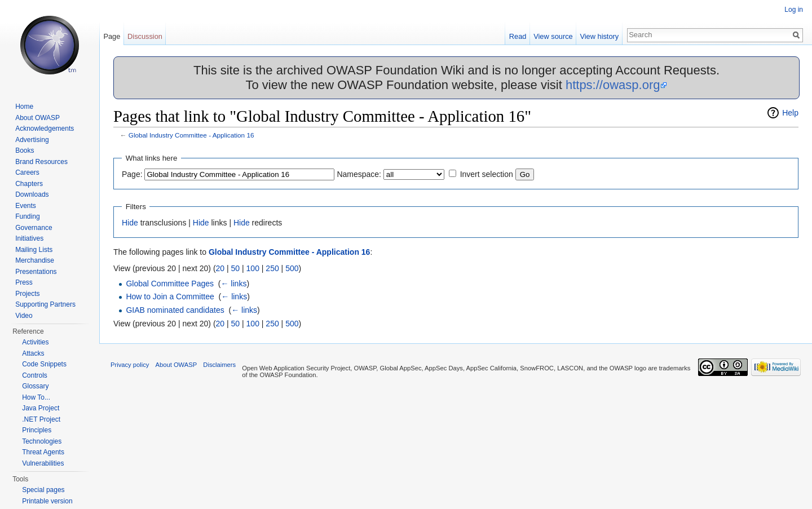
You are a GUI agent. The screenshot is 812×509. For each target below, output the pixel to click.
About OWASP (37, 118)
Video (24, 316)
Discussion (145, 36)
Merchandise (35, 260)
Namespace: (359, 174)
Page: (132, 174)
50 (236, 268)
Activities (35, 342)
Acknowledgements (45, 129)
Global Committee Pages (170, 284)
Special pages (43, 490)
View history (599, 36)
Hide (130, 223)
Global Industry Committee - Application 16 (191, 135)
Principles (37, 430)
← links (233, 284)
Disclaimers (219, 365)
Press (24, 282)
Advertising (32, 140)
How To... (36, 397)
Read (518, 36)
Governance (34, 228)
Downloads (32, 194)
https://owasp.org (613, 85)
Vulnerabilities (43, 463)
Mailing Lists (34, 250)
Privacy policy (130, 365)
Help (790, 113)
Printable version (47, 501)
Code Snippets (44, 364)
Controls (35, 375)
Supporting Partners (45, 304)
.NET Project (41, 419)
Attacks (33, 353)
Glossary (35, 386)
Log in (794, 10)
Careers (27, 172)
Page (112, 36)
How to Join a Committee (170, 296)
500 (292, 268)
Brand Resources (41, 162)
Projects (27, 294)
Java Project (41, 408)
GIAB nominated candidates (175, 310)
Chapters (29, 184)
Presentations (36, 272)
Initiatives (29, 238)
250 (272, 268)
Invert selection (487, 174)
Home (24, 107)
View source (553, 36)
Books (25, 151)
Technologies (42, 441)
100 (253, 268)
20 (220, 268)
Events (26, 206)
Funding (27, 216)
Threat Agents (43, 452)
